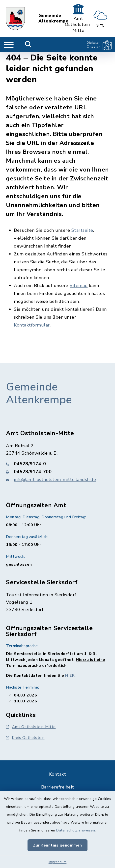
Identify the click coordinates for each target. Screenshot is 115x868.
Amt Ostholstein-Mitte (31, 727)
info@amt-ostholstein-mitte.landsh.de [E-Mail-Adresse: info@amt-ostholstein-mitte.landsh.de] (55, 480)
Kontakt (58, 774)
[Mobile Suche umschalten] (28, 45)
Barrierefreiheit (58, 787)
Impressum (58, 862)
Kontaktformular (32, 325)
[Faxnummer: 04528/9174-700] (57, 472)
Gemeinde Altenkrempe (54, 18)
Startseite (82, 230)
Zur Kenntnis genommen (57, 845)
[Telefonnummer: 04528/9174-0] (57, 464)
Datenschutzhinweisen (76, 830)
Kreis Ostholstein (25, 738)
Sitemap (79, 286)
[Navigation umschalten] (9, 45)
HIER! (71, 675)
